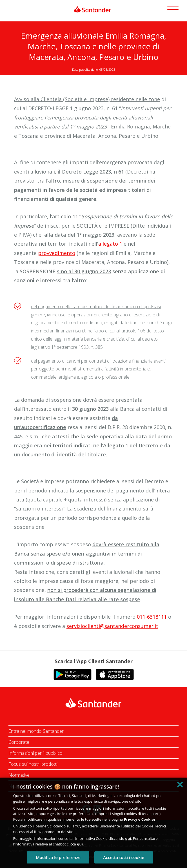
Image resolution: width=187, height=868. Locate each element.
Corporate (19, 742)
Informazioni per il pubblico (35, 753)
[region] (93, 823)
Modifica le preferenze (58, 857)
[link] (93, 9)
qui (128, 838)
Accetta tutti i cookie (124, 857)
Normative (19, 775)
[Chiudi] (180, 785)
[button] (173, 10)
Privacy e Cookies (140, 819)
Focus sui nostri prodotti (33, 764)
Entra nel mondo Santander (36, 731)
